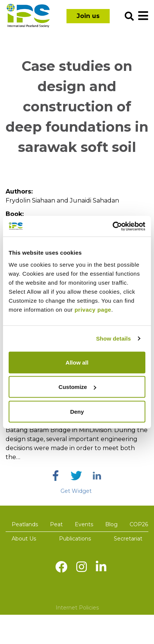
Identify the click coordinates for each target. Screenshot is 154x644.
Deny (77, 411)
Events (84, 524)
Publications (75, 539)
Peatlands (25, 524)
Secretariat (128, 539)
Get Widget (76, 491)
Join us (88, 16)
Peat (56, 524)
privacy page (93, 309)
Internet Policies (77, 608)
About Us (24, 539)
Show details (114, 339)
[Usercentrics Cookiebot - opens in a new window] (112, 226)
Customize (77, 387)
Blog (111, 524)
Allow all (77, 362)
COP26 (139, 524)
